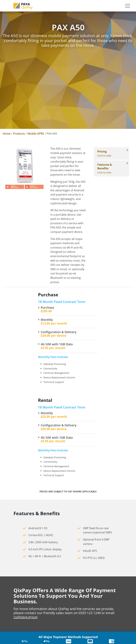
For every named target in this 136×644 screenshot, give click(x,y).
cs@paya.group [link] (14, 608)
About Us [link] (55, 589)
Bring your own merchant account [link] (67, 631)
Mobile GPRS (36, 134)
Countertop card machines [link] (112, 589)
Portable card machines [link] (110, 595)
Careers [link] (54, 595)
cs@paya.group (26, 524)
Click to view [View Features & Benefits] (110, 168)
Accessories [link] (102, 607)
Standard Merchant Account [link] (67, 625)
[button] (128, 6)
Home (7, 134)
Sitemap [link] (10, 638)
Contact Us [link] (56, 607)
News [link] (53, 601)
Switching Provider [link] (62, 637)
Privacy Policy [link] (14, 625)
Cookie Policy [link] (14, 632)
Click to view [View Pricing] (110, 153)
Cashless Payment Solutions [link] (112, 613)
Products (19, 134)
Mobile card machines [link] (109, 601)
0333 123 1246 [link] (13, 593)
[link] (23, 6)
